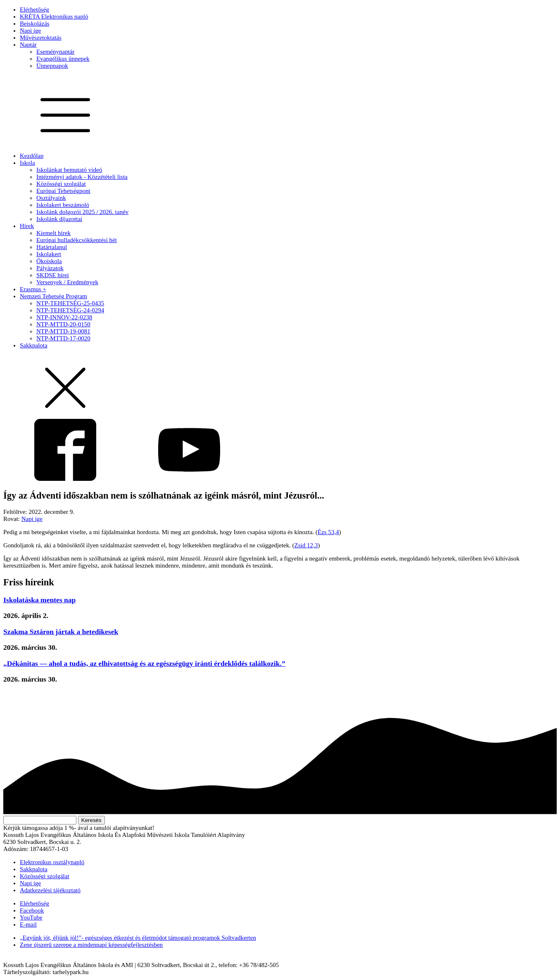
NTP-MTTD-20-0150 (63, 324)
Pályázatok (50, 268)
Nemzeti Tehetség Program (53, 296)
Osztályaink (51, 198)
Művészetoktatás (41, 38)
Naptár (28, 45)
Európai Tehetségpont (63, 191)
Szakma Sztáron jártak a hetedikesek (61, 632)
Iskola (27, 163)
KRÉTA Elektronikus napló (54, 17)
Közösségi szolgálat (61, 184)
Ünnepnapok (52, 66)
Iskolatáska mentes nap (39, 600)
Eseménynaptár (55, 52)
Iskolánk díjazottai (59, 219)
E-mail (28, 924)
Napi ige (30, 31)
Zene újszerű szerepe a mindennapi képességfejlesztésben (91, 945)
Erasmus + (33, 289)
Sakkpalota (34, 345)
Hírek (27, 226)
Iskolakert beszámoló (63, 205)
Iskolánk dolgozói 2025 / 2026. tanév (82, 212)
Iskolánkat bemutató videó (69, 170)
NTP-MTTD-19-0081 (63, 331)
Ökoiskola (49, 261)
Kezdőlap (32, 156)
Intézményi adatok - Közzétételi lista (82, 177)
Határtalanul (52, 247)
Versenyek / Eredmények (67, 282)
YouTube (31, 917)
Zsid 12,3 (306, 545)
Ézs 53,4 (328, 532)
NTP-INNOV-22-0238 (64, 317)
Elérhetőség (34, 10)
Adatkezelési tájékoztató (50, 890)
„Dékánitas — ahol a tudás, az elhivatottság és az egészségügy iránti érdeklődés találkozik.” (144, 663)
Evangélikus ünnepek (63, 59)
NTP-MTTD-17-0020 (63, 338)
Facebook (32, 910)
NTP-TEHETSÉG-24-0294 (70, 310)
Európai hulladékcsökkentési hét (77, 240)
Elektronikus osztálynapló (52, 862)
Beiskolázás (35, 24)
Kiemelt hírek (53, 233)
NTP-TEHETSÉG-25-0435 (70, 303)
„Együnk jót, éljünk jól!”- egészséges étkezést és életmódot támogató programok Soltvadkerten (138, 938)
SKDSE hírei (53, 275)
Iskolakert (49, 254)
